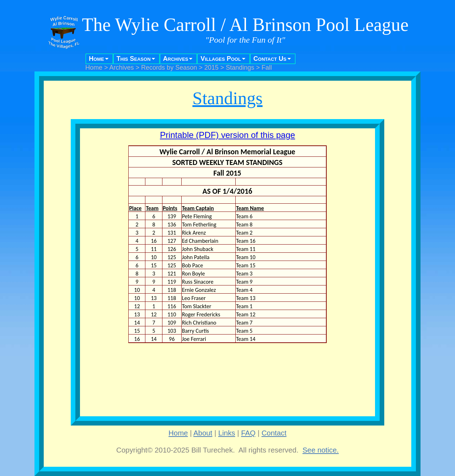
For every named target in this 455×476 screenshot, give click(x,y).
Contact (274, 433)
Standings (240, 68)
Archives (176, 59)
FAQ (248, 433)
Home (97, 59)
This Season (134, 59)
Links (227, 433)
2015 (212, 68)
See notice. (321, 450)
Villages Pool (221, 59)
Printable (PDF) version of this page (227, 135)
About (203, 433)
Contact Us (270, 59)
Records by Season (169, 68)
